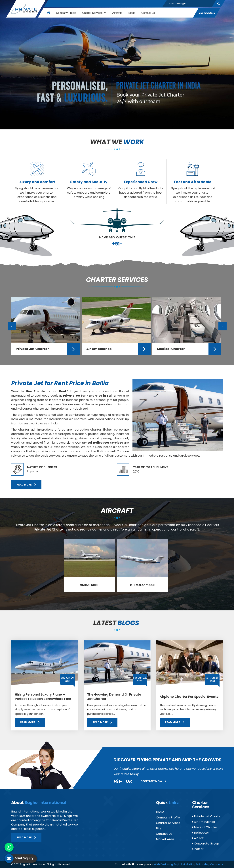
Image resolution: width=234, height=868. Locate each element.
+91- (117, 244)
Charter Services (94, 13)
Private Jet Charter (207, 816)
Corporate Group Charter (206, 846)
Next (223, 326)
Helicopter (201, 833)
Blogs (132, 13)
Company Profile (66, 13)
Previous (12, 326)
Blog (159, 828)
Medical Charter (205, 827)
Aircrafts (117, 13)
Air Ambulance (204, 822)
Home (160, 812)
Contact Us (148, 13)
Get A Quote (207, 13)
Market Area (165, 839)
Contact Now (153, 781)
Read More (26, 485)
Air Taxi (198, 838)
